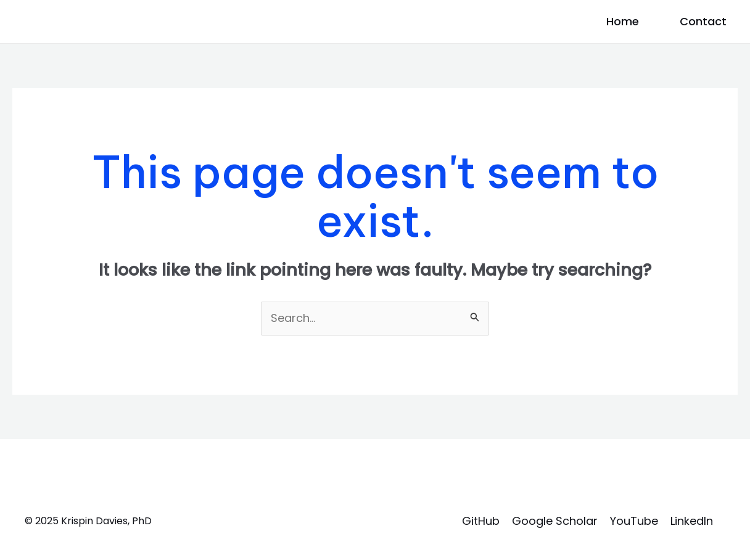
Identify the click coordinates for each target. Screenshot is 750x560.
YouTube (634, 521)
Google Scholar (555, 521)
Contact (703, 21)
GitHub (481, 521)
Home (623, 21)
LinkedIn (692, 521)
